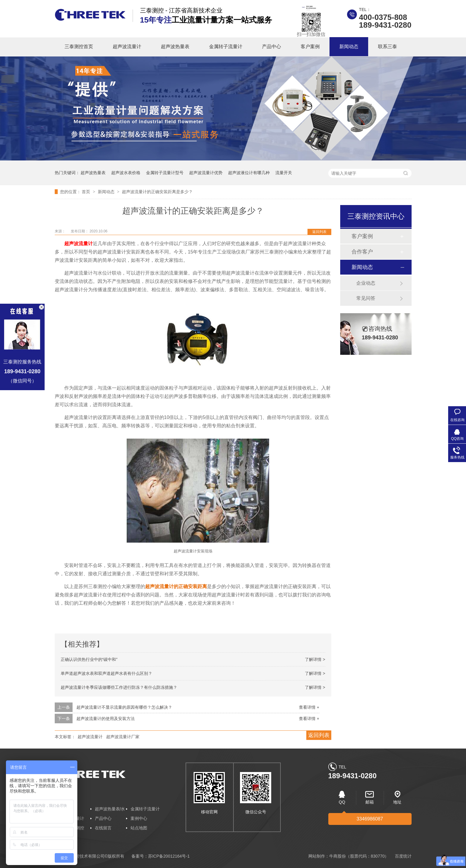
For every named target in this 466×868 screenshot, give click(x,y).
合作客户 (362, 252)
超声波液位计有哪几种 (249, 173)
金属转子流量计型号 (165, 173)
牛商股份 (338, 856)
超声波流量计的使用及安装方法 (106, 719)
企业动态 (366, 283)
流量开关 (284, 173)
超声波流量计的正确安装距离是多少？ (157, 192)
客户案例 (310, 47)
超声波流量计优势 (206, 173)
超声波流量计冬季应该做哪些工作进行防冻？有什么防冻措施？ (119, 687)
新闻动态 (349, 47)
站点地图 (139, 828)
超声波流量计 (127, 47)
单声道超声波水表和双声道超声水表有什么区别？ (106, 673)
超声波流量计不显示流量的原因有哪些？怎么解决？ (124, 707)
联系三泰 (387, 47)
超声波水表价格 (126, 173)
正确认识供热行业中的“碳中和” (89, 659)
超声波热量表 (175, 47)
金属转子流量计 (226, 47)
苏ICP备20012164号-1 (169, 856)
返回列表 (319, 232)
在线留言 (103, 828)
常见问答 (366, 298)
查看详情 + (309, 707)
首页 (87, 192)
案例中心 (139, 818)
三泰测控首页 (79, 47)
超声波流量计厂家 (123, 737)
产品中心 (272, 47)
